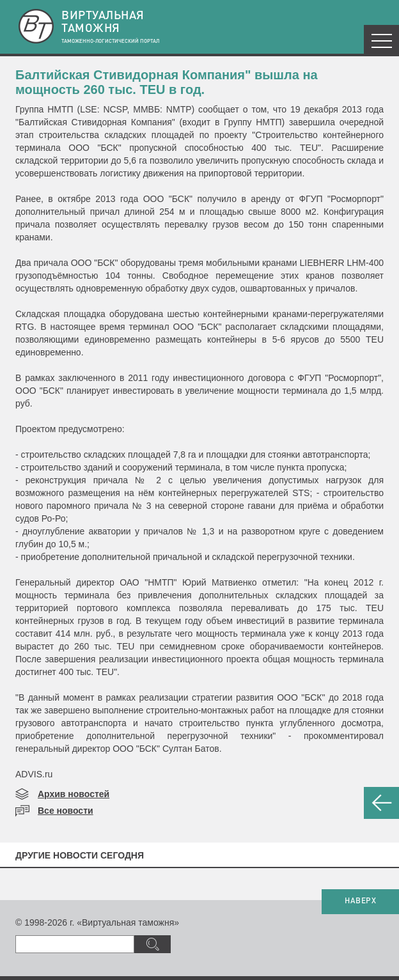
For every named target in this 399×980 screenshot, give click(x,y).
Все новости (66, 811)
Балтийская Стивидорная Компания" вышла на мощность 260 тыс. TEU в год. (167, 82)
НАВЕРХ (360, 901)
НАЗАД (381, 803)
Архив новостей (74, 794)
